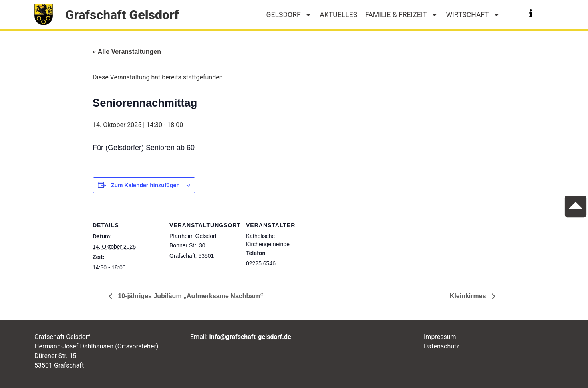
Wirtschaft (473, 15)
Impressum (440, 337)
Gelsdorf (289, 15)
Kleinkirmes (469, 296)
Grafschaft (122, 15)
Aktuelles (338, 15)
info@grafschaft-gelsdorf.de (250, 337)
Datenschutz (442, 346)
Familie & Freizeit (401, 15)
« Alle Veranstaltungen (127, 52)
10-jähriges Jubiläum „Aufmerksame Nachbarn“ (190, 296)
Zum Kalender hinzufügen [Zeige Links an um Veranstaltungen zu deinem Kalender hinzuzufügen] (145, 185)
